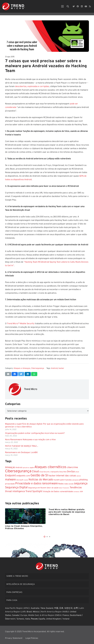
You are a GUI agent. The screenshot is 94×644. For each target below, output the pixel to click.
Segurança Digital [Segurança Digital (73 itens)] (16, 487)
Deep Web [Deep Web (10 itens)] (63, 472)
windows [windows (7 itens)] (77, 492)
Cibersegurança (38, 368)
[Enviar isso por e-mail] (8, 374)
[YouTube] (86, 6)
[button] (45, 537)
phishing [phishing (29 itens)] (83, 480)
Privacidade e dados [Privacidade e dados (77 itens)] (28, 484)
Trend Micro (31, 389)
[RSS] (90, 6)
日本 (61, 608)
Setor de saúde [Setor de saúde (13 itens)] (53, 488)
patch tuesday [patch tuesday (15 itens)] (66, 480)
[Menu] (62, 6)
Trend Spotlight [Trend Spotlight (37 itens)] (34, 491)
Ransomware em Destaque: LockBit (21, 452)
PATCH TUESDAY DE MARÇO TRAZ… (22, 446)
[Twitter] (74, 6)
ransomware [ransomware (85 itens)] (50, 484)
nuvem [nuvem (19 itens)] (57, 480)
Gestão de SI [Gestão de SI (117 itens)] (39, 475)
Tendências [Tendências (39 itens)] (76, 488)
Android (54, 368)
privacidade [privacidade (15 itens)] (10, 484)
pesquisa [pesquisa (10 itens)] (76, 480)
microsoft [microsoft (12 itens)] (20, 480)
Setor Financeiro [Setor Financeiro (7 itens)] (64, 488)
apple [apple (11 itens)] (32, 468)
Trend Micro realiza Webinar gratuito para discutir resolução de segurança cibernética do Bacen (67, 512)
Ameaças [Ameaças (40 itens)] (10, 467)
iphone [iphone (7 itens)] (79, 476)
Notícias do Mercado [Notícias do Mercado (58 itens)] (41, 480)
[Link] (13, 6)
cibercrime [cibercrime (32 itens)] (72, 467)
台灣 (76, 608)
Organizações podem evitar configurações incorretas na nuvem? (35, 433)
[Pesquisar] (68, 6)
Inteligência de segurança (21, 584)
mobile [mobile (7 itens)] (26, 480)
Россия (34, 619)
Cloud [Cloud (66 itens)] (35, 471)
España (42, 619)
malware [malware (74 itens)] (10, 480)
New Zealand (47, 608)
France (66, 615)
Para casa (12, 600)
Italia (28, 619)
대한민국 (68, 608)
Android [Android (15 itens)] (19, 468)
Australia (35, 608)
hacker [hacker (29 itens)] (52, 476)
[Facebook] (78, 6)
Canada (15, 615)
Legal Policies (32, 638)
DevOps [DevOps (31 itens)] (71, 472)
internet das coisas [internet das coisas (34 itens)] (66, 476)
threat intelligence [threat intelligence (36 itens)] (15, 491)
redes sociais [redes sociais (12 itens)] (69, 484)
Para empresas (14, 592)
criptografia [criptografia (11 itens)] (55, 472)
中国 (56, 608)
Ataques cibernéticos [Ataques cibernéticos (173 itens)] (50, 467)
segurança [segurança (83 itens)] (81, 484)
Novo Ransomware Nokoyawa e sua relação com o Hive (30, 440)
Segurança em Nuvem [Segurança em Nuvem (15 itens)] (37, 488)
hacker (61, 368)
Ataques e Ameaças (22, 368)
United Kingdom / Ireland (58, 619)
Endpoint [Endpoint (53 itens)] (10, 475)
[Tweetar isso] (21, 374)
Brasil (29, 612)
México (36, 612)
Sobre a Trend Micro (17, 576)
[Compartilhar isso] (15, 374)
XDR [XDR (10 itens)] (81, 492)
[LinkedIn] (82, 6)
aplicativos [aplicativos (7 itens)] (26, 468)
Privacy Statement (14, 638)
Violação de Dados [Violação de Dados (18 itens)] (51, 492)
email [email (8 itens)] (77, 472)
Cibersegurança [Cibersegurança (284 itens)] (18, 471)
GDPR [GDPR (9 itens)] (28, 476)
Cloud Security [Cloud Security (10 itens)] (45, 472)
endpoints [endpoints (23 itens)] (21, 476)
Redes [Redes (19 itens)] (61, 484)
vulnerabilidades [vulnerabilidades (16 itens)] (67, 492)
